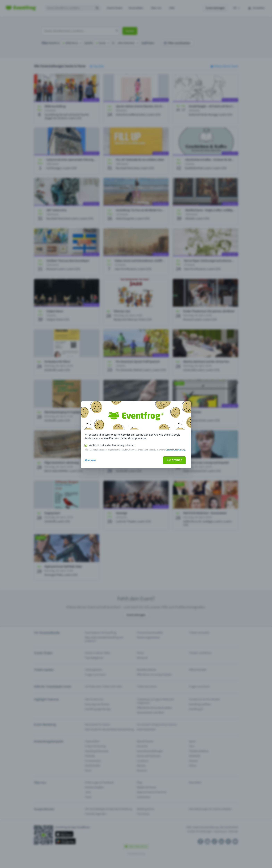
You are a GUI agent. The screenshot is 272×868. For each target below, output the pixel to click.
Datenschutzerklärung (176, 450)
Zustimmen (174, 460)
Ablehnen (90, 460)
